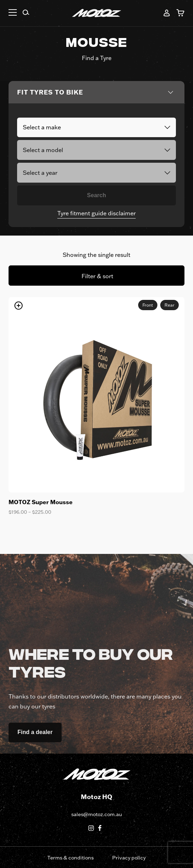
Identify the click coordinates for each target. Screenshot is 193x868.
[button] (13, 14)
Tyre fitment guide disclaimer (96, 213)
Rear (169, 305)
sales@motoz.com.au (96, 814)
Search (96, 195)
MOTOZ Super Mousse (41, 502)
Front (148, 305)
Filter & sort (97, 276)
